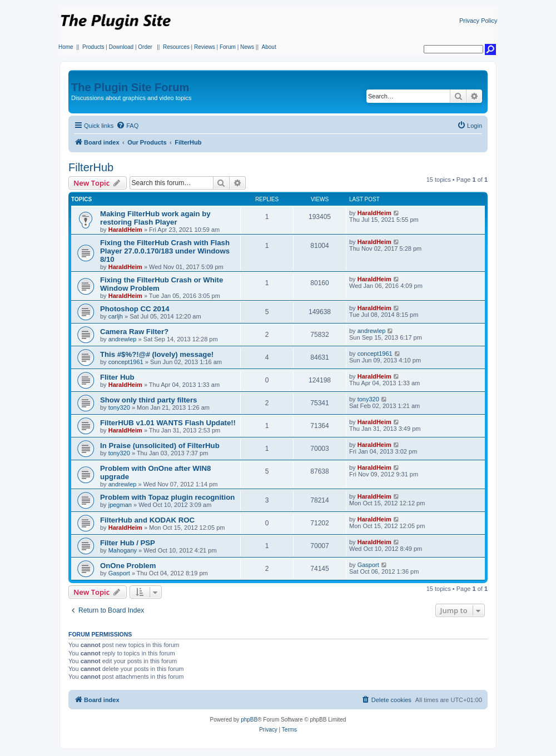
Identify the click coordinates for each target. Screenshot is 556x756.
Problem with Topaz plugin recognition (167, 497)
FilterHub (91, 167)
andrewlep (123, 339)
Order (145, 47)
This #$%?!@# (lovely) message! (157, 354)
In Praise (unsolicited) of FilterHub (160, 446)
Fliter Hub (117, 377)
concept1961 (126, 362)
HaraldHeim (125, 230)
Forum (228, 47)
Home (66, 47)
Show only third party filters (148, 400)
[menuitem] (127, 126)
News (247, 47)
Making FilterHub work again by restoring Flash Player (155, 218)
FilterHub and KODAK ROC (147, 520)
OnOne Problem (128, 566)
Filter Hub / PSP (128, 543)
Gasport (119, 573)
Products (93, 47)
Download (121, 47)
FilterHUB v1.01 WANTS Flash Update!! (168, 423)
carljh (116, 316)
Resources (176, 47)
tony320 (119, 407)
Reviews (205, 47)
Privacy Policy (478, 21)
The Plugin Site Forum (130, 87)
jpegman (120, 505)
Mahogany (123, 550)
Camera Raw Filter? (134, 332)
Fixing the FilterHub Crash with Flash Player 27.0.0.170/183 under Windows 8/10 (165, 251)
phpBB (249, 720)
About (269, 47)
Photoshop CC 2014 (135, 309)
